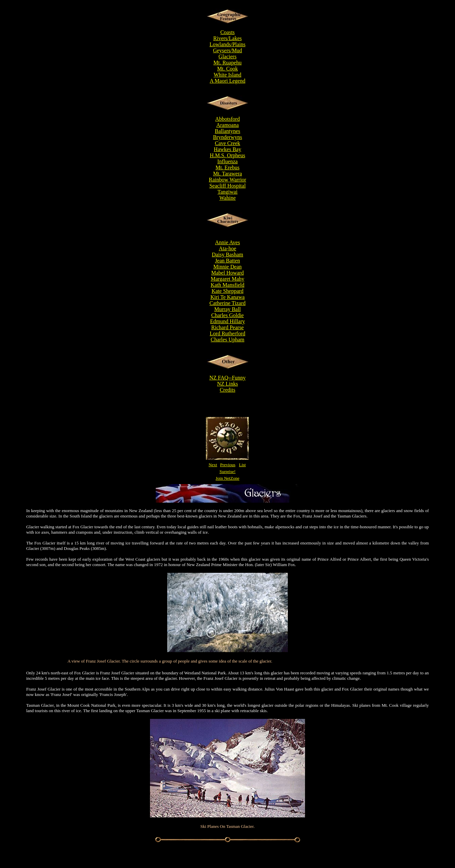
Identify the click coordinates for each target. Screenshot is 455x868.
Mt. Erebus (227, 167)
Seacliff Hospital (227, 186)
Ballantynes (227, 131)
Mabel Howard (227, 273)
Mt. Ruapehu (227, 63)
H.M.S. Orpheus (228, 155)
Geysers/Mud (227, 50)
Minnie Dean (227, 267)
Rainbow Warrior (228, 180)
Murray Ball (228, 309)
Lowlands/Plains (228, 44)
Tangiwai (227, 192)
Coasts (228, 32)
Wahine (227, 198)
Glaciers (227, 57)
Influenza (227, 161)
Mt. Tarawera (227, 174)
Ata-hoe (227, 248)
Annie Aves (227, 242)
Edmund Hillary (227, 321)
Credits (227, 390)
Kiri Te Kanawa (227, 297)
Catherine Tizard (227, 303)
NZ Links (227, 384)
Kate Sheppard (228, 291)
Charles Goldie (227, 315)
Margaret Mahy (227, 279)
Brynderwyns (227, 137)
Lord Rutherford (227, 333)
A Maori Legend (227, 81)
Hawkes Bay (227, 149)
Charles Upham (227, 340)
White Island (227, 75)
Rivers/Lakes (227, 38)
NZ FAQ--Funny (227, 378)
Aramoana (228, 125)
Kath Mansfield (227, 285)
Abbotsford (228, 119)
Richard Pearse (227, 327)
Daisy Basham (228, 255)
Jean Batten (227, 261)
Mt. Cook (227, 69)
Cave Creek (227, 143)
